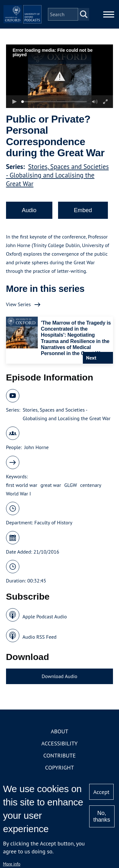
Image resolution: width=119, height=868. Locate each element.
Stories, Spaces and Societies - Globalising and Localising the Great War (57, 175)
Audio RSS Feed (40, 637)
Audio (29, 210)
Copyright (60, 767)
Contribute (59, 755)
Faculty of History (53, 522)
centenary (91, 485)
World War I (19, 494)
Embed (83, 210)
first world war (22, 485)
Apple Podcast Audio (45, 616)
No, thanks (102, 816)
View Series (18, 304)
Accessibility (59, 743)
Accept (101, 792)
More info (12, 864)
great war (51, 485)
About (60, 731)
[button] (60, 76)
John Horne (37, 447)
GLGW (71, 485)
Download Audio (59, 676)
